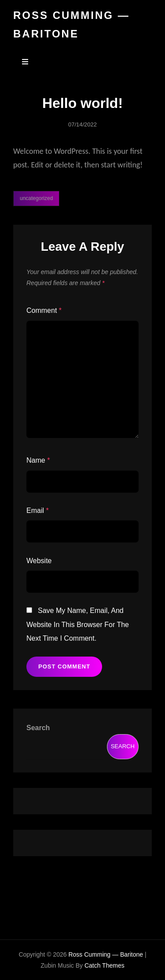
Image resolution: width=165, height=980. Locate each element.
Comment (44, 310)
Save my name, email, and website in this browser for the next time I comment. (78, 624)
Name (38, 460)
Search (38, 728)
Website (39, 561)
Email (38, 510)
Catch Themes (104, 965)
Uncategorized (36, 198)
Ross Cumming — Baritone (106, 954)
